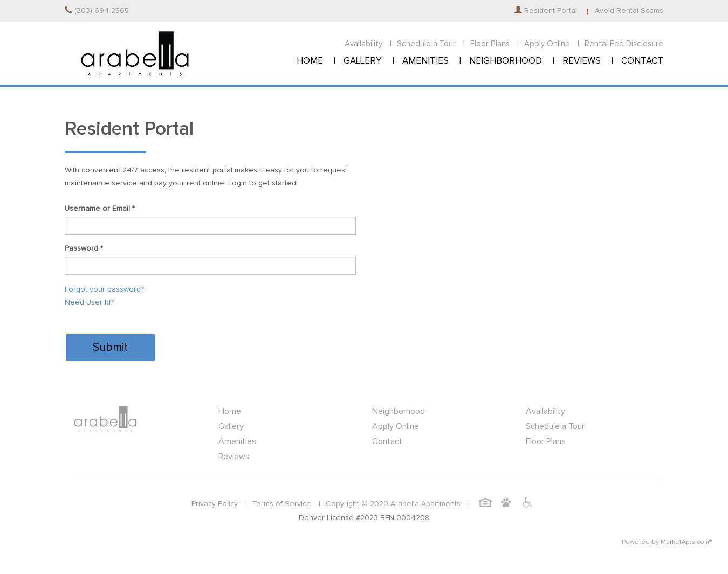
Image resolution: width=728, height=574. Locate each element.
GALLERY (363, 61)
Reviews (234, 457)
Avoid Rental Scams (623, 11)
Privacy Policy (215, 504)
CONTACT (642, 61)
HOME (310, 61)
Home (230, 411)
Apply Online (547, 44)
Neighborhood (399, 411)
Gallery (231, 426)
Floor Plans (490, 44)
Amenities (237, 441)
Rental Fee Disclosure (624, 44)
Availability (363, 44)
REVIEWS (582, 61)
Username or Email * (100, 209)
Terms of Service (282, 504)
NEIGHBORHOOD (506, 61)
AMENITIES (425, 61)
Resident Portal (546, 11)
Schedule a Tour (426, 44)
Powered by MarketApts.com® (667, 542)
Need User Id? (89, 302)
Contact (387, 441)
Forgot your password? (104, 289)
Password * (84, 248)
